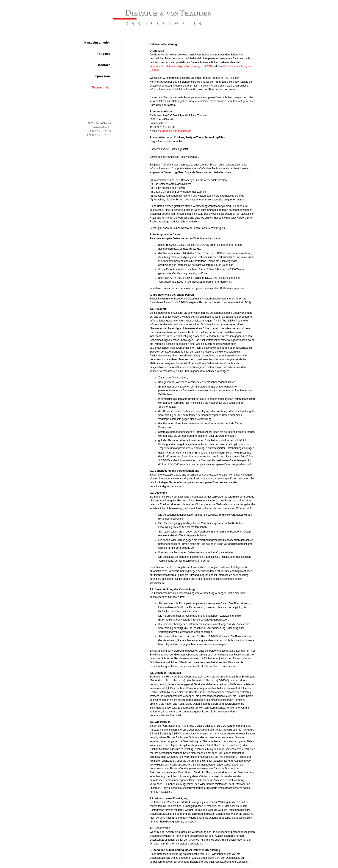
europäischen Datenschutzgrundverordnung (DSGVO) (181, 66)
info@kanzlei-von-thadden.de (174, 131)
